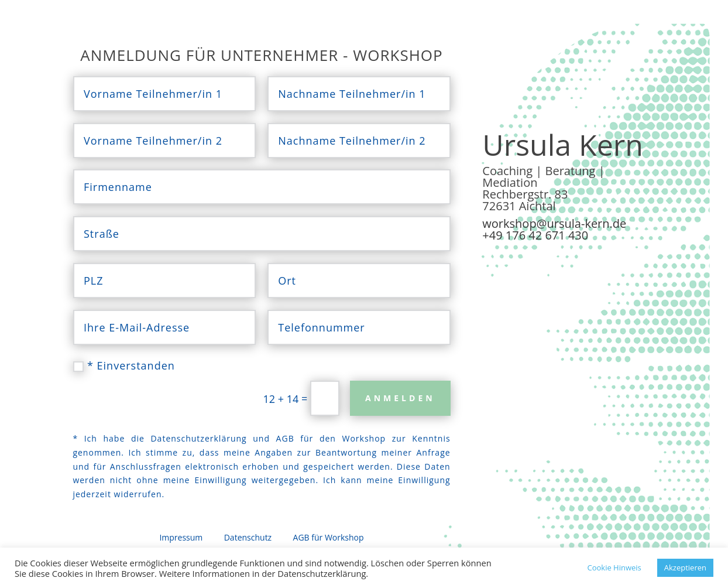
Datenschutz (248, 537)
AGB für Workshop (327, 537)
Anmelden (400, 398)
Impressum (181, 537)
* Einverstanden (124, 365)
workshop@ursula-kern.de (554, 223)
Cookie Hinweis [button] (614, 568)
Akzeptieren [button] (685, 568)
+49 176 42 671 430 (535, 235)
